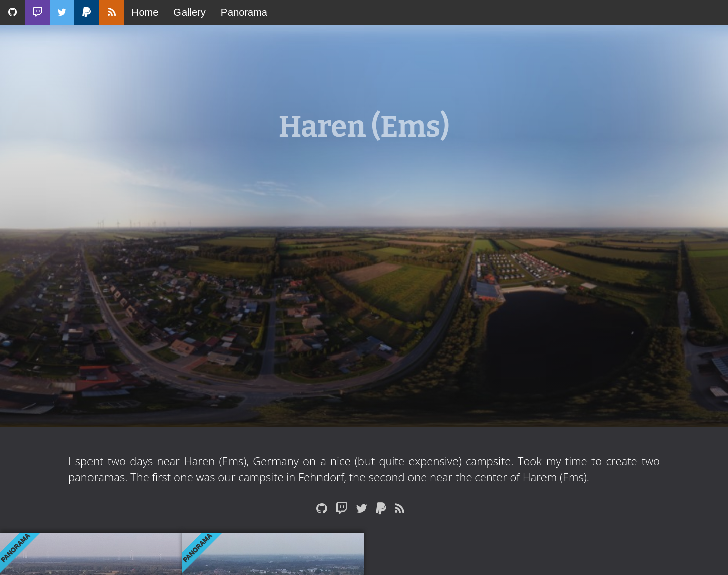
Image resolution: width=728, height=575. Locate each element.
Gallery (189, 12)
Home (145, 12)
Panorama (244, 12)
